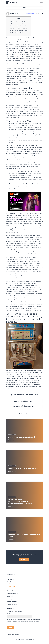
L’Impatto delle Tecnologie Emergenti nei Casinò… (24, 537)
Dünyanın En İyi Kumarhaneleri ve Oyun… (23, 469)
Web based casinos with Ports (19, 22)
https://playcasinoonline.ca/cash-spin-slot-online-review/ (22, 42)
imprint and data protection (13, 624)
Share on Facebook (17, 395)
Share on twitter (32, 395)
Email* (19, 616)
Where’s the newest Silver (18, 24)
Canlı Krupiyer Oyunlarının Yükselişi (21, 438)
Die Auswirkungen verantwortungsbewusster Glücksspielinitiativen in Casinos (20, 503)
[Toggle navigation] (41, 3)
